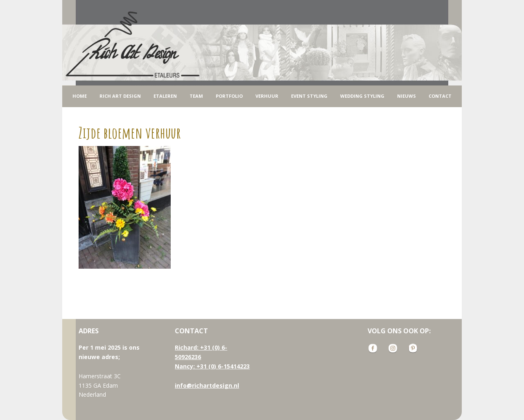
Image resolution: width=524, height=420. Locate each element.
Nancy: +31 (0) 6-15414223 (212, 366)
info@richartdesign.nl (207, 385)
